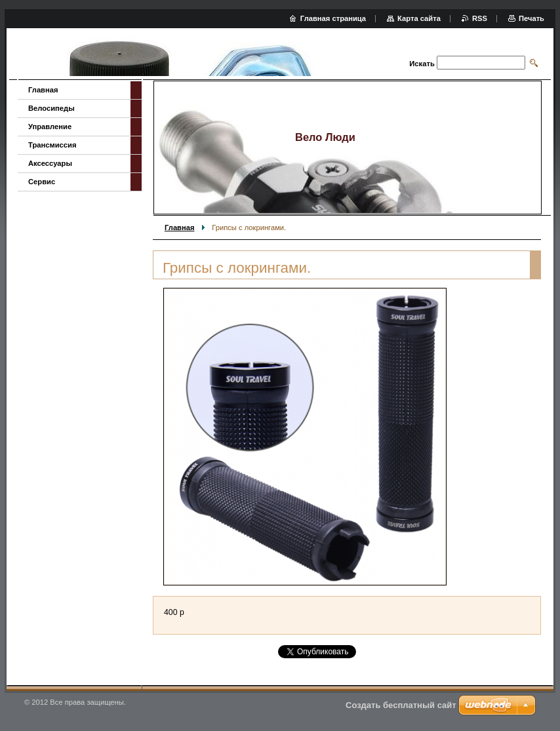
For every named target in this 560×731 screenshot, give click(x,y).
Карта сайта (419, 18)
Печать (531, 18)
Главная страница (333, 18)
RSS (480, 18)
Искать (422, 64)
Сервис (42, 182)
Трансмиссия (52, 145)
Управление (50, 127)
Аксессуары (50, 163)
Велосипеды (51, 108)
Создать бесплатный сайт (401, 705)
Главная (180, 227)
